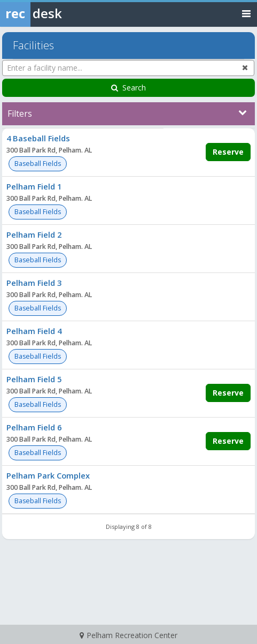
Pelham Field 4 (34, 331)
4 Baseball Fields (38, 138)
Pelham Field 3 (34, 283)
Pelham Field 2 (34, 234)
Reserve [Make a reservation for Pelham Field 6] (228, 441)
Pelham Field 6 (34, 427)
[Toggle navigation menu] (246, 13)
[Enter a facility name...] (128, 68)
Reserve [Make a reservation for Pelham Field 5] (228, 393)
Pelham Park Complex (48, 475)
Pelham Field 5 (34, 379)
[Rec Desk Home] (59, 13)
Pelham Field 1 (34, 186)
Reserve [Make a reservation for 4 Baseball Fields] (228, 152)
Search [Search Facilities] (128, 88)
